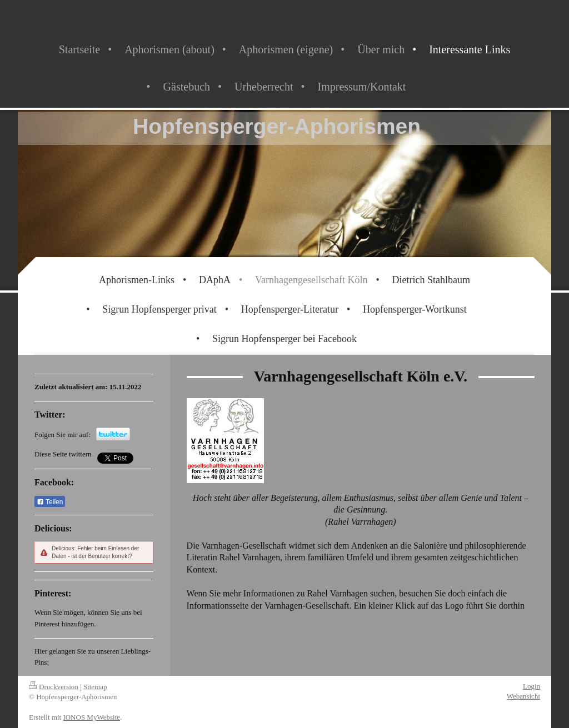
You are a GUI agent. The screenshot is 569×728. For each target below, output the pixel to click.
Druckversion (54, 687)
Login (531, 686)
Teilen (50, 502)
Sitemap (95, 687)
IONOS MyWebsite (91, 717)
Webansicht (523, 696)
